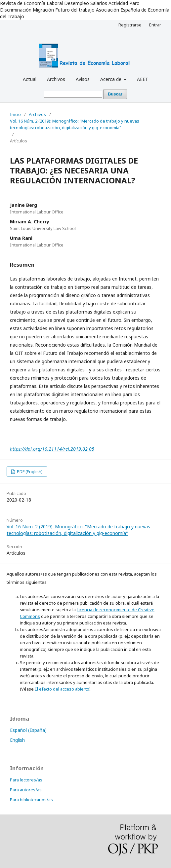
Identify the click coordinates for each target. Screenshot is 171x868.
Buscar (115, 94)
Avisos (83, 79)
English (17, 740)
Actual (30, 79)
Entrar (155, 25)
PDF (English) (29, 472)
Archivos (56, 79)
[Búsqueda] (73, 94)
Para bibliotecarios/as (31, 800)
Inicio (15, 114)
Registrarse (130, 25)
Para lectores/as (26, 780)
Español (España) (28, 730)
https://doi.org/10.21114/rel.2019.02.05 (52, 449)
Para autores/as (26, 790)
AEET (143, 79)
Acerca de (111, 79)
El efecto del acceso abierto (62, 689)
